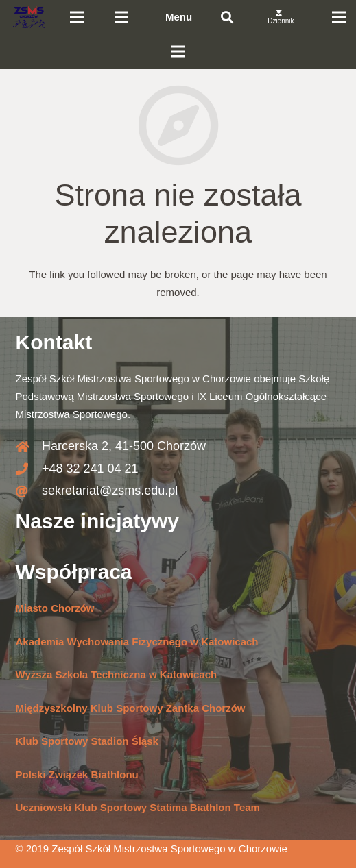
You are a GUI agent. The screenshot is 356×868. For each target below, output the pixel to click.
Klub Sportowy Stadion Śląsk (87, 741)
